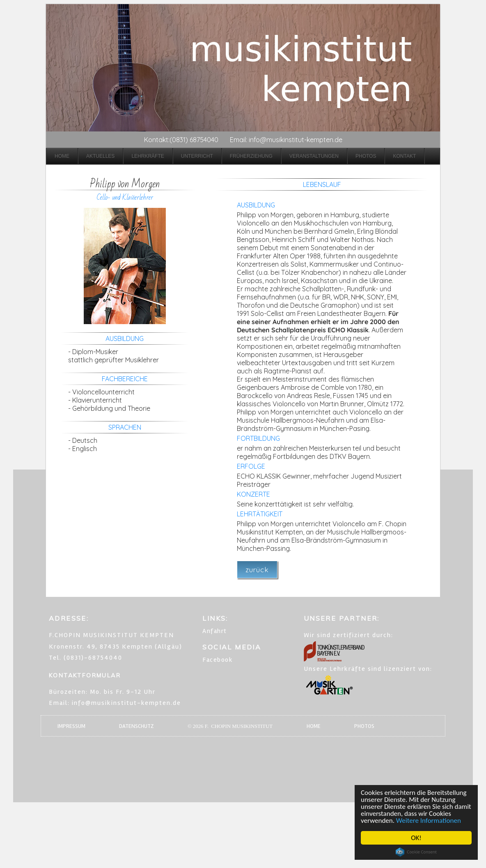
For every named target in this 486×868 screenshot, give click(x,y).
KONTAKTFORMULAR (85, 675)
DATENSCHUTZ (136, 726)
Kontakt (404, 156)
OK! (416, 838)
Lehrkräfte (148, 156)
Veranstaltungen (314, 156)
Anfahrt (215, 631)
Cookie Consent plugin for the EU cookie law (416, 852)
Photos (366, 156)
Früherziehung (251, 156)
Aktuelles (100, 156)
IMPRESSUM (71, 726)
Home (62, 156)
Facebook (218, 660)
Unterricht (197, 156)
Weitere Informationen (429, 821)
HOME (314, 726)
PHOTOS (364, 726)
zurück (257, 570)
